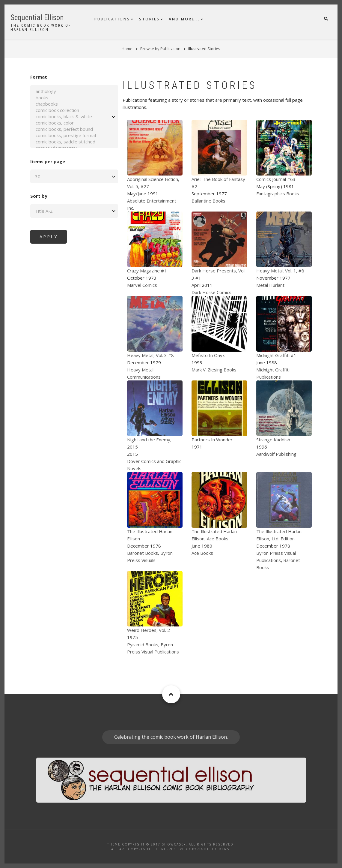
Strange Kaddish (273, 440)
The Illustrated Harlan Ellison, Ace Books (214, 535)
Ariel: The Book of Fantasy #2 (218, 183)
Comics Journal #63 (276, 179)
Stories (149, 19)
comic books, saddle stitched (67, 142)
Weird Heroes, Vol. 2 (149, 630)
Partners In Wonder (212, 440)
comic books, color (67, 123)
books (67, 98)
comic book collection (67, 110)
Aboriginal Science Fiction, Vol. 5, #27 (153, 183)
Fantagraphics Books (278, 194)
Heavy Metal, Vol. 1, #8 (280, 271)
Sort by (32, 196)
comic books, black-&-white (67, 117)
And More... (184, 19)
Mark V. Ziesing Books (214, 370)
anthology (67, 91)
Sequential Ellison (37, 18)
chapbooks (67, 104)
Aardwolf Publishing (276, 454)
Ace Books (202, 553)
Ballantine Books (208, 201)
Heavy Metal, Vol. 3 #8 (150, 355)
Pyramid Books (143, 644)
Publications (112, 19)
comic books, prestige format (67, 135)
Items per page (41, 161)
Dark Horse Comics (211, 292)
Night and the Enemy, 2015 (149, 443)
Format (32, 77)
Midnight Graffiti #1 (276, 355)
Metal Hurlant (270, 285)
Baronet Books (143, 553)
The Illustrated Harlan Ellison (150, 535)
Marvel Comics (142, 285)
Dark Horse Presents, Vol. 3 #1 (219, 274)
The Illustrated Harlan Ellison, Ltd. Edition (279, 535)
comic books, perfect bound (67, 129)
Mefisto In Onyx (208, 355)
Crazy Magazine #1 (147, 271)
